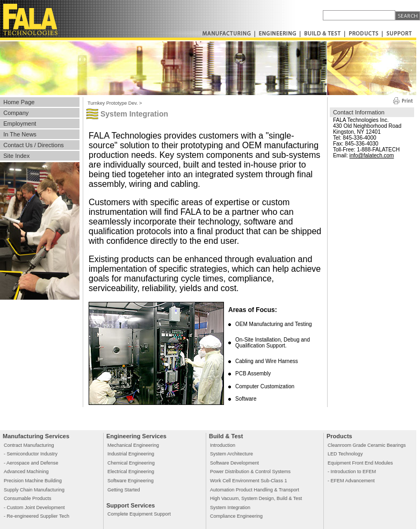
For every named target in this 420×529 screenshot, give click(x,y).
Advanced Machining (26, 472)
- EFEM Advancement (351, 481)
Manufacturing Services (36, 436)
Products (339, 436)
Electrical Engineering (131, 472)
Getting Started (124, 490)
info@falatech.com (371, 155)
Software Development (234, 463)
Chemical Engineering (131, 463)
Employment (20, 124)
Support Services (131, 505)
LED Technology (345, 454)
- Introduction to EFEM (352, 472)
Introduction (223, 445)
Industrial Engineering (131, 454)
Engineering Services (136, 436)
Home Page (19, 102)
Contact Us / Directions (33, 145)
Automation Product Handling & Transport (255, 490)
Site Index (16, 156)
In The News (20, 134)
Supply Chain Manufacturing (34, 490)
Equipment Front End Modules (360, 463)
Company (16, 113)
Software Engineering (131, 481)
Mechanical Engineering (133, 445)
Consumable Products (28, 498)
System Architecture (231, 454)
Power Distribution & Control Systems (250, 472)
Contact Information (359, 112)
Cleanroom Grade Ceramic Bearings (367, 445)
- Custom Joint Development (34, 508)
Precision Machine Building (33, 481)
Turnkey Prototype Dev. (113, 103)
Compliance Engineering (236, 516)
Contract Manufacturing (29, 445)
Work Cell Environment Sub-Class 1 (248, 481)
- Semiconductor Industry (31, 454)
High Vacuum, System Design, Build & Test (256, 498)
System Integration (230, 508)
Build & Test (226, 436)
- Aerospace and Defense (31, 463)
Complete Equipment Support (139, 514)
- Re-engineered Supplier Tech (37, 516)
